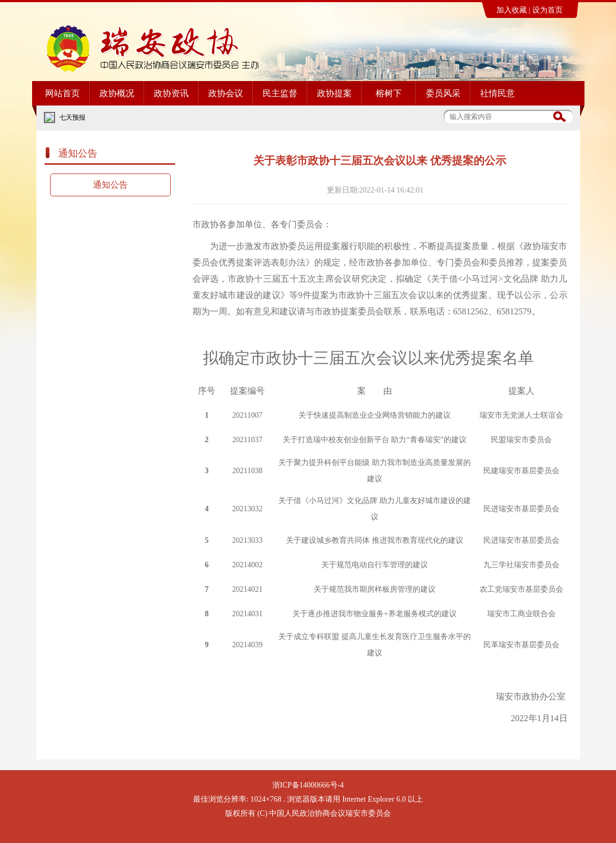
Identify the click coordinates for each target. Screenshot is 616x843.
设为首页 (547, 10)
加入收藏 (512, 10)
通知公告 (110, 185)
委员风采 (443, 93)
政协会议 (226, 93)
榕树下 (389, 93)
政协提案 (334, 93)
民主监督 (280, 93)
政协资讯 (171, 93)
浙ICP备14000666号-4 (308, 785)
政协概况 (117, 93)
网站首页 (63, 93)
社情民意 (497, 93)
